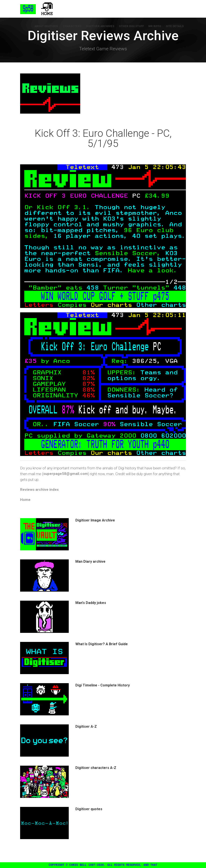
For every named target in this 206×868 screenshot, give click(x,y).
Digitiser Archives (101, 26)
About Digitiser (47, 26)
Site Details (175, 26)
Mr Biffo (155, 26)
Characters (73, 26)
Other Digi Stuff (132, 26)
